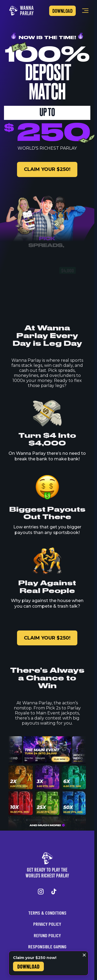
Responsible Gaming (47, 947)
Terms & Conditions (47, 913)
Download (62, 11)
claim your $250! (47, 169)
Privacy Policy (47, 924)
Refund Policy (47, 935)
